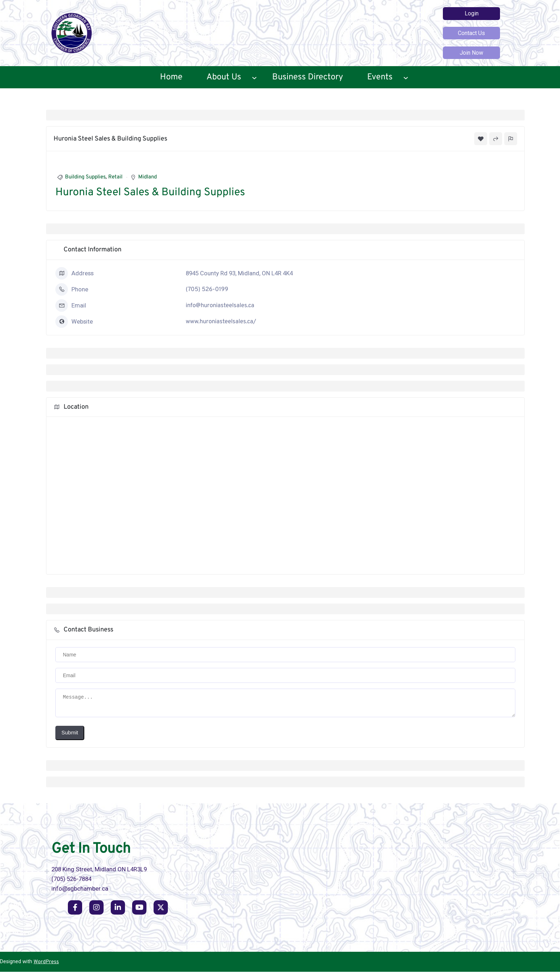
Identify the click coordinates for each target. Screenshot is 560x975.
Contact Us (471, 33)
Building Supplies (85, 177)
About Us (224, 77)
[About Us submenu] (254, 77)
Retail (115, 177)
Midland (147, 177)
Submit (70, 736)
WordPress (46, 965)
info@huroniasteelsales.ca (220, 306)
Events (380, 77)
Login (472, 13)
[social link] (75, 911)
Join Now (471, 53)
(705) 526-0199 (207, 289)
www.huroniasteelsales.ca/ (221, 322)
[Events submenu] (406, 77)
